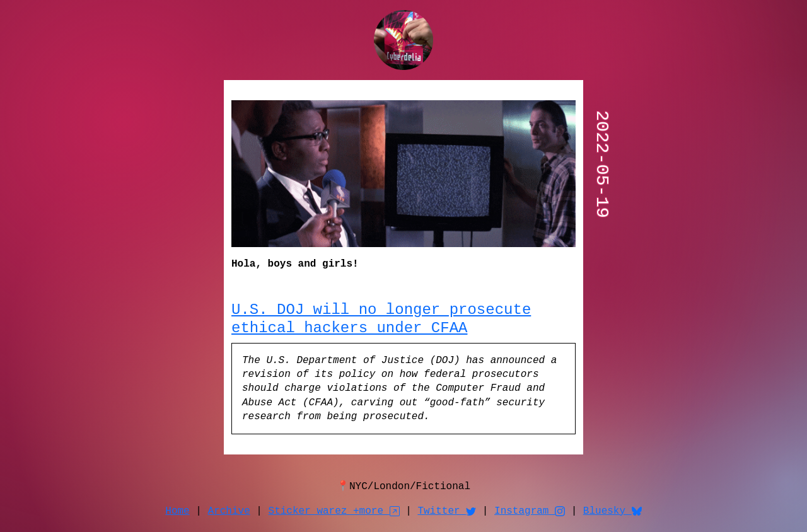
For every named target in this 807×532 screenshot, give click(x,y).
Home (177, 511)
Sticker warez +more (334, 511)
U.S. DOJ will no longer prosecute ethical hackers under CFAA (381, 319)
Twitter (447, 511)
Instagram (530, 511)
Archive (229, 511)
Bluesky (613, 511)
